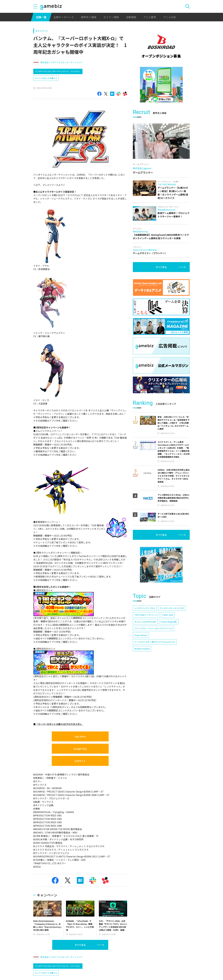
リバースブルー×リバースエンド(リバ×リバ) (153, 628)
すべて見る (80, 945)
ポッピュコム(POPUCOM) (145, 622)
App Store (80, 736)
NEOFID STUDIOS (142, 649)
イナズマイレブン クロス (145, 608)
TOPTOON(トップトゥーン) (146, 615)
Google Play (80, 749)
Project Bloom (141, 635)
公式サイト (80, 761)
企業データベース (64, 17)
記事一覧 (41, 17)
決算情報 (131, 17)
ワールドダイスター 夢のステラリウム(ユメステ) (155, 642)
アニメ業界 (150, 17)
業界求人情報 (89, 17)
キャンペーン (42, 31)
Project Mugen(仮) (169, 622)
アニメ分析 (170, 17)
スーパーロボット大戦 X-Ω (46, 78)
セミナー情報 (111, 17)
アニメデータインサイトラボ (172, 608)
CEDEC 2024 (168, 615)
